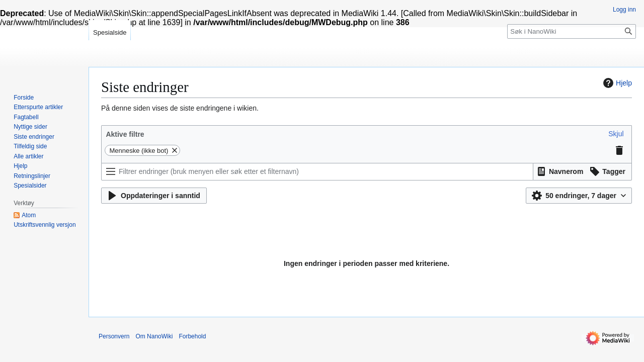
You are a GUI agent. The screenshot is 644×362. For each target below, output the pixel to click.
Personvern (114, 336)
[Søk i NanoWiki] (572, 31)
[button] (616, 134)
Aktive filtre (125, 134)
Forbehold (192, 336)
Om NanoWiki (154, 336)
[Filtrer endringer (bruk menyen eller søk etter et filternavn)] (317, 172)
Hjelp (616, 83)
